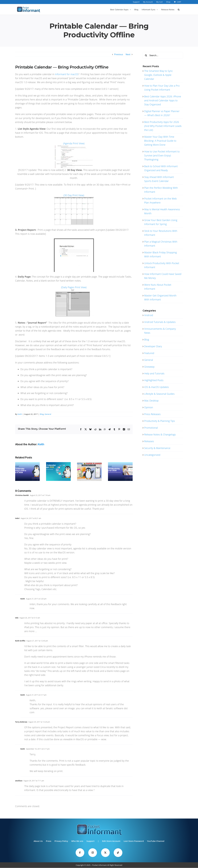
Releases (149, 441)
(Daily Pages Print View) (74, 287)
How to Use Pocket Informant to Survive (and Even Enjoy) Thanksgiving (162, 155)
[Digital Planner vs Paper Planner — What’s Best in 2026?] (89, 464)
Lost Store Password (134, 841)
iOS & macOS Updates (157, 387)
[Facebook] (80, 853)
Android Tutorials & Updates (160, 322)
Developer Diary (153, 346)
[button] (179, 9)
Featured (149, 353)
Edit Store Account (111, 841)
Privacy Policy (61, 841)
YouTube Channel (156, 841)
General (48, 414)
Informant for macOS (67, 74)
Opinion (149, 407)
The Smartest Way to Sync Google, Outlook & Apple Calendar (159, 75)
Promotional (151, 428)
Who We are (77, 841)
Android (149, 315)
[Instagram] (93, 853)
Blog (42, 414)
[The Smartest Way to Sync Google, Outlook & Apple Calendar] (27, 464)
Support (91, 841)
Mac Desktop (151, 401)
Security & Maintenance (157, 448)
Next (128, 54)
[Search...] (163, 55)
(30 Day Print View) (74, 195)
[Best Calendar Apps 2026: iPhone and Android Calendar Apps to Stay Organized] (58, 464)
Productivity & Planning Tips (160, 421)
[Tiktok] (118, 853)
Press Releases (152, 414)
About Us (38, 841)
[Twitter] (105, 853)
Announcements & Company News (160, 331)
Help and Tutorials (154, 373)
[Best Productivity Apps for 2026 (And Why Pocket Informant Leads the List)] (120, 464)
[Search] (146, 55)
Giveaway (149, 367)
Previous (119, 54)
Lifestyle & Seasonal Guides (159, 394)
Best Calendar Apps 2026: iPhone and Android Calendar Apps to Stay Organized (163, 100)
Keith (20, 414)
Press (49, 841)
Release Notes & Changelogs (160, 434)
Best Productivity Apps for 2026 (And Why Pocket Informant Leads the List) (163, 126)
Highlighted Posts (154, 380)
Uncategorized (152, 455)
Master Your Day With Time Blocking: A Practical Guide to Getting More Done (160, 141)
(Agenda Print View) (74, 143)
